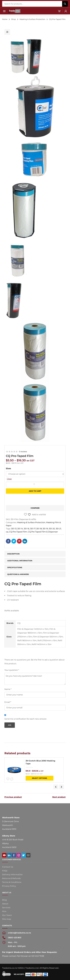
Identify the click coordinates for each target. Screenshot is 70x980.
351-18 (39, 529)
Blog (4, 900)
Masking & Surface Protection (32, 19)
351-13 (14, 529)
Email (8, 702)
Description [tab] (13, 554)
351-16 (27, 529)
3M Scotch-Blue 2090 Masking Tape (41, 762)
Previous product (13, 797)
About (5, 904)
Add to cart (35, 491)
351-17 (33, 529)
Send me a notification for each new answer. (26, 719)
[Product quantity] (35, 484)
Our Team (7, 915)
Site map (7, 919)
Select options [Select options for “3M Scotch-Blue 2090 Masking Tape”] (40, 778)
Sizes (8, 468)
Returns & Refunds (11, 878)
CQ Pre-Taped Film (18, 532)
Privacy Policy (9, 886)
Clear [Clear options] (9, 479)
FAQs (5, 871)
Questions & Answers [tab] (18, 574)
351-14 (20, 529)
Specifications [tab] (15, 567)
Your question (12, 670)
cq (7, 532)
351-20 (52, 529)
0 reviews (23, 452)
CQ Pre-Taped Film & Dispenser (43, 532)
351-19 (45, 529)
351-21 (58, 529)
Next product (59, 797)
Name (8, 689)
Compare (35, 508)
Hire (4, 911)
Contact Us (8, 867)
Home (5, 19)
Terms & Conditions (12, 882)
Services (6, 908)
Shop (14, 19)
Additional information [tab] (20, 561)
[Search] (65, 4)
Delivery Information (12, 875)
